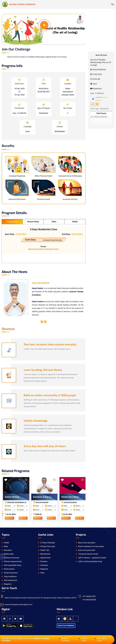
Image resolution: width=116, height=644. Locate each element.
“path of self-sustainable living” (90, 561)
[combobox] (12, 505)
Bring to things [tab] (33, 222)
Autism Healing (14, 497)
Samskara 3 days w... (45, 497)
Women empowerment (13, 561)
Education (8, 550)
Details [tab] (75, 222)
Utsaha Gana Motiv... (73, 497)
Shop (42, 573)
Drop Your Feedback (66, 625)
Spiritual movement (12, 558)
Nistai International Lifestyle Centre (68, 92)
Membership (45, 554)
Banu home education (87, 543)
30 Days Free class (48, 546)
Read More (12, 518)
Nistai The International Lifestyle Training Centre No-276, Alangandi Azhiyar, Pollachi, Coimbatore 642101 (41, 598)
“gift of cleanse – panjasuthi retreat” (92, 558)
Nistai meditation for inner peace (91, 546)
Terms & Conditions (66, 640)
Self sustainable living (12, 565)
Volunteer (44, 565)
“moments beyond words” (88, 554)
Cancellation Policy (102, 640)
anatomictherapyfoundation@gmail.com (19, 605)
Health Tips (45, 550)
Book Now (25, 518)
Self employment (11, 580)
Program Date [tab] (12, 222)
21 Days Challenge (48, 543)
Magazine (8, 584)
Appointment (45, 558)
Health (6, 543)
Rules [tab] (54, 222)
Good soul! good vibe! (87, 550)
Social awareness (11, 573)
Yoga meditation (10, 577)
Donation (44, 561)
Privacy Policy (84, 640)
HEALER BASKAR (100, 117)
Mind (6, 546)
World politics (9, 569)
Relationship (9, 554)
